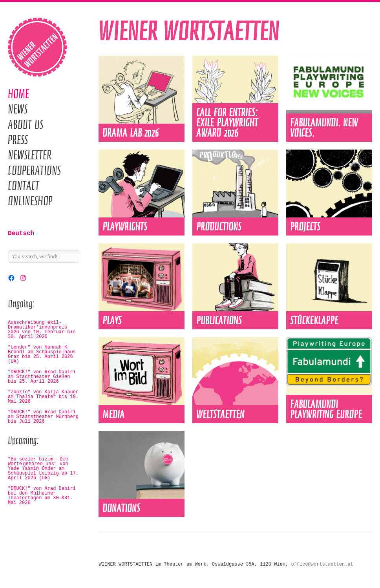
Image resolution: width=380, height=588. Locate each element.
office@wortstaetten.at (322, 564)
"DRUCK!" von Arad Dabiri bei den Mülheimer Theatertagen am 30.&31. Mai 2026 (42, 496)
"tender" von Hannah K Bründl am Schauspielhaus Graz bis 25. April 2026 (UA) (42, 354)
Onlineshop (30, 201)
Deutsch (21, 234)
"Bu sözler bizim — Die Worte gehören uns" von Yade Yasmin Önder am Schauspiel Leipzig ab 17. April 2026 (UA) (43, 469)
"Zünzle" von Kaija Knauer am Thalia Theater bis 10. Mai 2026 (43, 397)
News (18, 109)
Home (18, 94)
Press (18, 140)
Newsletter (30, 155)
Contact (24, 186)
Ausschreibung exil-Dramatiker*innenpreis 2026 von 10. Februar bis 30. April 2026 (42, 330)
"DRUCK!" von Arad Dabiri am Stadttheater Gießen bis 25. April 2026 (42, 377)
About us (26, 124)
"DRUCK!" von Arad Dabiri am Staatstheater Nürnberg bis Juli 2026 (43, 417)
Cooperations (34, 170)
